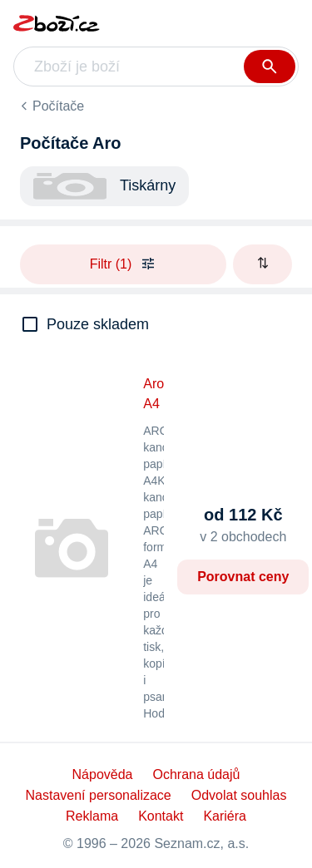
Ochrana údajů (196, 774)
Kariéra (225, 816)
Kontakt (161, 816)
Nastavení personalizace (99, 795)
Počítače (58, 106)
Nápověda (103, 774)
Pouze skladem (98, 324)
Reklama (92, 816)
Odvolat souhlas (239, 795)
